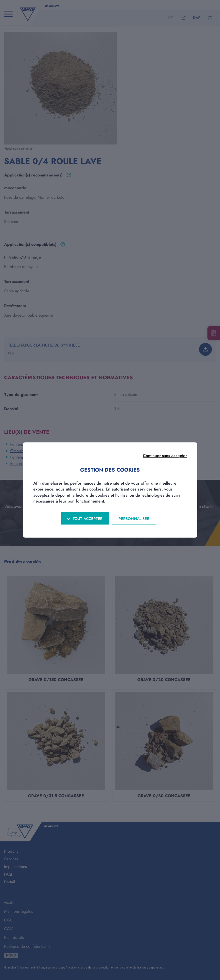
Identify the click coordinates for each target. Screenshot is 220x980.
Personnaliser (134, 519)
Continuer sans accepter (165, 456)
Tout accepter (88, 519)
